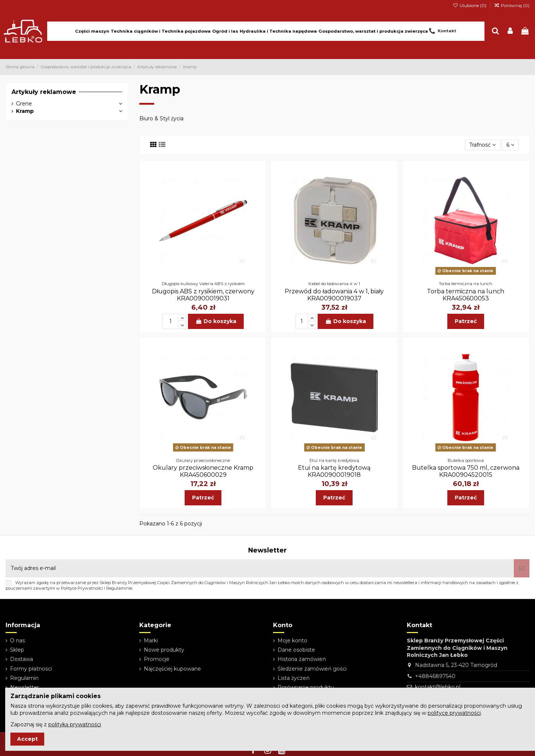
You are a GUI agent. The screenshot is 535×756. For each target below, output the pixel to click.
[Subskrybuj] (522, 568)
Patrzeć (466, 321)
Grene (24, 104)
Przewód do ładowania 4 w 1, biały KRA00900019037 (334, 295)
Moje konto (292, 641)
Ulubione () (470, 5)
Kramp (25, 111)
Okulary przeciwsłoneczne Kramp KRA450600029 (203, 471)
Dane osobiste (296, 650)
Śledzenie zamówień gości (312, 669)
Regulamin (24, 678)
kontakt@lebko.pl (438, 687)
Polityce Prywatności (82, 588)
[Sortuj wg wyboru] (482, 145)
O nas (17, 641)
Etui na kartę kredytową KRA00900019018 (334, 471)
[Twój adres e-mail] (260, 568)
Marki (151, 641)
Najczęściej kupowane (172, 669)
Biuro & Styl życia (161, 118)
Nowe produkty (164, 650)
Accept (27, 739)
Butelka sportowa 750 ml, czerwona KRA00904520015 (466, 471)
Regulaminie (119, 588)
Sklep (17, 650)
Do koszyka (216, 321)
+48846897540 (435, 676)
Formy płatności (31, 669)
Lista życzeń (294, 678)
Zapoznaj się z (56, 724)
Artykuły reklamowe (44, 92)
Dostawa (22, 659)
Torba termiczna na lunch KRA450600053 (466, 295)
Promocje (157, 659)
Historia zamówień (302, 659)
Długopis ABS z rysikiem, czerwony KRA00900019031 (203, 295)
